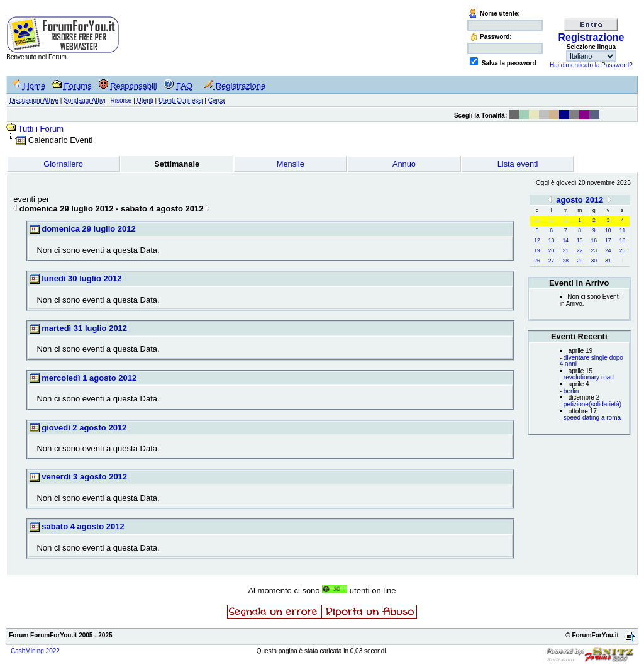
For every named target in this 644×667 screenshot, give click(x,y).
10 (608, 230)
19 (537, 250)
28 (565, 261)
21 (565, 250)
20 (551, 250)
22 (580, 250)
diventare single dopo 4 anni (591, 361)
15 (580, 240)
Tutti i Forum (41, 129)
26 (537, 261)
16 (594, 240)
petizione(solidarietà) (592, 404)
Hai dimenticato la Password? (591, 65)
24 (608, 250)
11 (622, 230)
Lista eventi (518, 164)
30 (594, 261)
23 (594, 250)
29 (580, 261)
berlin (571, 391)
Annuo (404, 164)
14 (565, 240)
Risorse (121, 100)
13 (551, 240)
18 (622, 240)
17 (608, 240)
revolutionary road (589, 377)
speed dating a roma (592, 418)
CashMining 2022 (35, 651)
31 (608, 261)
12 (537, 240)
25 (622, 250)
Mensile (291, 164)
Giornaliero (63, 164)
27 (551, 261)
